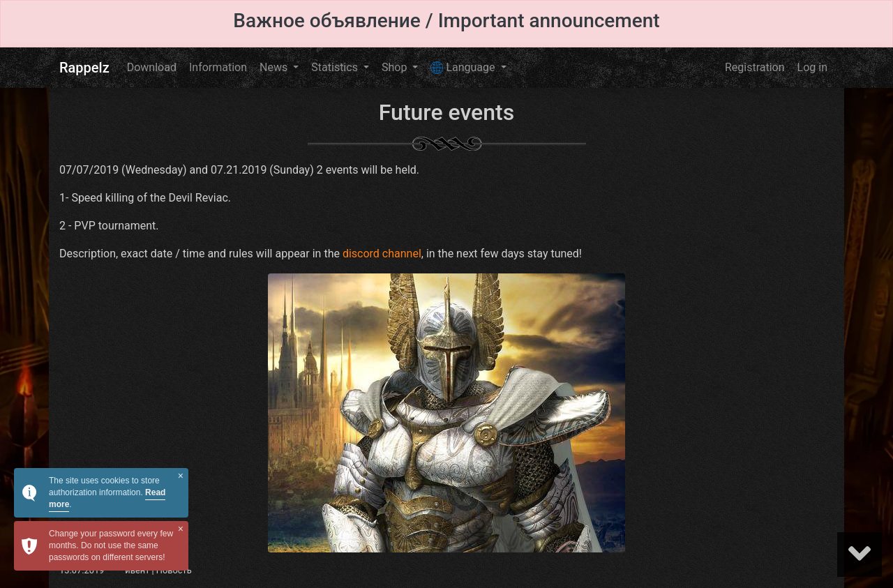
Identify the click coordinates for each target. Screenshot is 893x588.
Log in (812, 67)
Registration (755, 67)
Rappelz (84, 68)
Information (218, 67)
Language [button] (464, 68)
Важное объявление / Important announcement (446, 21)
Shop (396, 67)
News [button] (275, 67)
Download (152, 67)
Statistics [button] (336, 67)
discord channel (382, 254)
